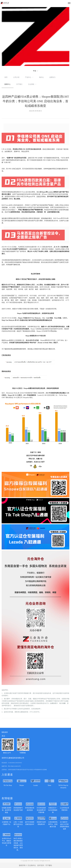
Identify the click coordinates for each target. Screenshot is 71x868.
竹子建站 (49, 865)
